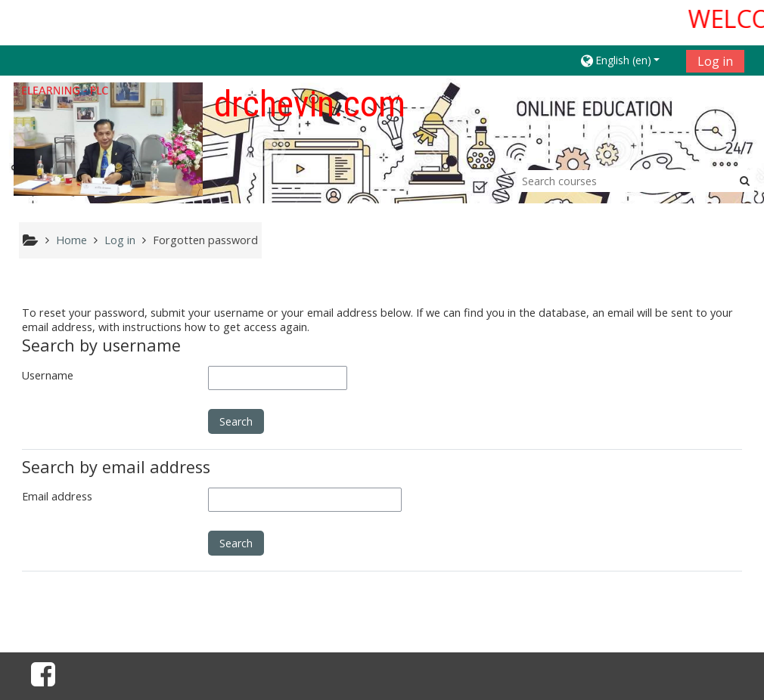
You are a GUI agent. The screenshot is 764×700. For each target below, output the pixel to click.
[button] (627, 60)
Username (48, 375)
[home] (108, 139)
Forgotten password (205, 240)
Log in (715, 61)
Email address (57, 496)
